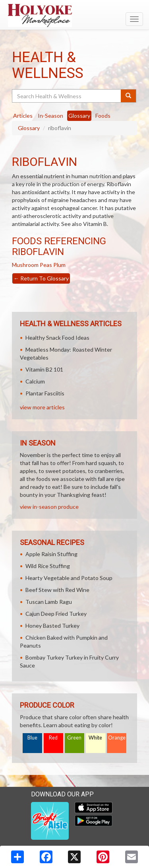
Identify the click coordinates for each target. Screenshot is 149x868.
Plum (59, 265)
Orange (117, 738)
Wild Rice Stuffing (48, 566)
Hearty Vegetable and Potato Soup (69, 578)
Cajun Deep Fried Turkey (56, 614)
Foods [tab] (103, 116)
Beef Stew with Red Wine (57, 590)
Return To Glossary (41, 278)
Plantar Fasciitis (45, 393)
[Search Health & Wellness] (67, 96)
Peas (46, 265)
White (95, 738)
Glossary (29, 128)
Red (53, 738)
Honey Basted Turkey (52, 626)
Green (74, 738)
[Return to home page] (74, 16)
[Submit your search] (129, 96)
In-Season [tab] (50, 116)
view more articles (42, 407)
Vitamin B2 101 (44, 369)
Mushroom (25, 265)
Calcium (35, 381)
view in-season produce (49, 507)
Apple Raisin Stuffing (51, 554)
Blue (32, 738)
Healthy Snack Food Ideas (57, 338)
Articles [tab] (23, 116)
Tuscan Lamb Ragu (49, 602)
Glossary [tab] (79, 116)
